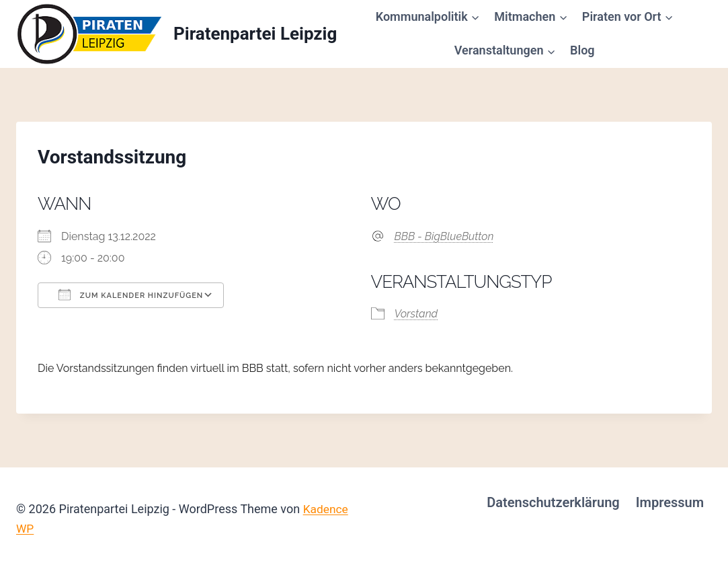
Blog (582, 50)
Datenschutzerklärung (553, 502)
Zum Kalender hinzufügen (131, 295)
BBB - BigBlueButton (444, 236)
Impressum (670, 502)
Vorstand (416, 314)
